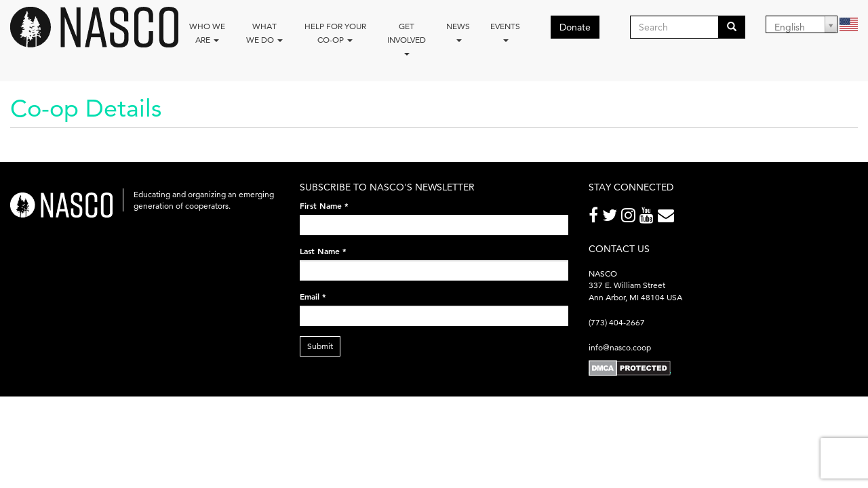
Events (505, 32)
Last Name (323, 251)
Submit (320, 346)
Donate (575, 27)
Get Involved (407, 38)
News (458, 32)
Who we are (207, 33)
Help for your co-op (335, 33)
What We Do (264, 33)
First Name (324, 205)
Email (313, 296)
